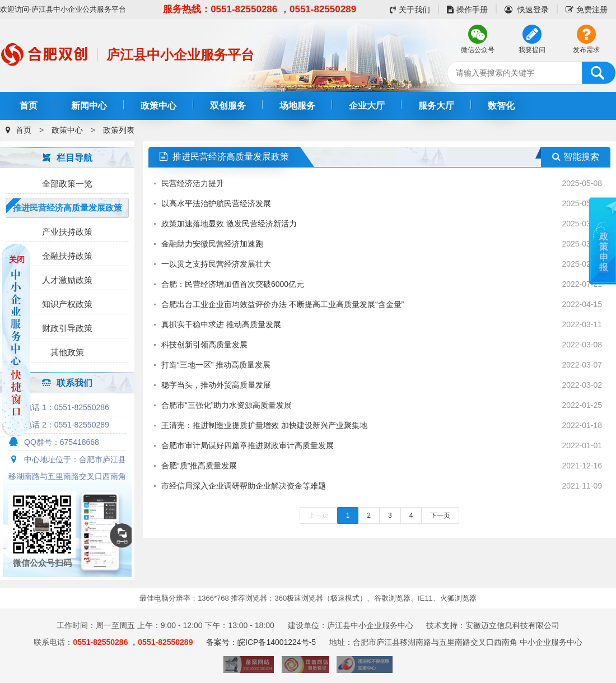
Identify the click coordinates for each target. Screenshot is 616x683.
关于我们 (410, 10)
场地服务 (297, 106)
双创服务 (228, 106)
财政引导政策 (67, 328)
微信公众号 (478, 50)
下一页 (440, 515)
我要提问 (532, 50)
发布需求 (586, 50)
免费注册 (587, 10)
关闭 (17, 259)
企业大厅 (367, 106)
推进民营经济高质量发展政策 (67, 208)
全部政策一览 (67, 183)
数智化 (501, 106)
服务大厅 (436, 106)
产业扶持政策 (67, 232)
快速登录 (527, 10)
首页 (29, 106)
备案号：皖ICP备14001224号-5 (261, 642)
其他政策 (67, 352)
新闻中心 (89, 106)
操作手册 (467, 10)
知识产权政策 (67, 304)
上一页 (319, 515)
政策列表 (119, 130)
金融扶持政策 (67, 256)
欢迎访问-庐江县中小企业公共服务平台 (63, 9)
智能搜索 (576, 157)
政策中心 (158, 106)
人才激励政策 (67, 280)
